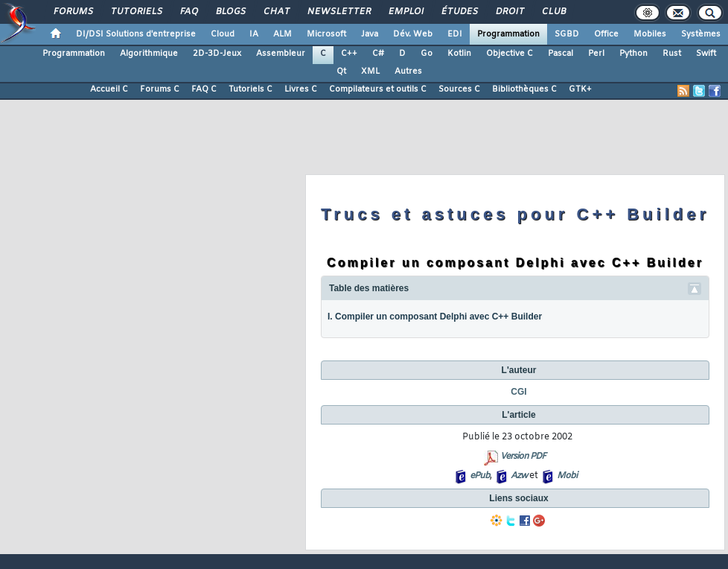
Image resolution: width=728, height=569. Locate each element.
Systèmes (701, 34)
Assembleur (281, 54)
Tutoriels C (250, 89)
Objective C (510, 54)
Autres (408, 71)
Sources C (459, 89)
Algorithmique (149, 54)
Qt (341, 71)
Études (459, 12)
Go (427, 54)
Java (370, 34)
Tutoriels (136, 12)
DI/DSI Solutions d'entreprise (136, 34)
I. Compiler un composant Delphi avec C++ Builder (435, 317)
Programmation (508, 34)
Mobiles (650, 34)
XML (370, 71)
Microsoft (326, 34)
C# (378, 54)
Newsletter (338, 12)
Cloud (223, 34)
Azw (519, 476)
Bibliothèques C (524, 89)
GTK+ (580, 89)
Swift (706, 54)
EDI (455, 34)
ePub (480, 476)
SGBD (567, 34)
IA (254, 34)
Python (633, 54)
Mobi (567, 476)
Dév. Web (413, 34)
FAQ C (204, 89)
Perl (596, 54)
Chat (276, 12)
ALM (282, 34)
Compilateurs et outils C (378, 89)
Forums (73, 12)
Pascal (561, 54)
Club (553, 12)
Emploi (405, 12)
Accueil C (109, 89)
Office (606, 34)
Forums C (160, 89)
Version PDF (523, 457)
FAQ (188, 12)
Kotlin (459, 54)
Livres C (301, 89)
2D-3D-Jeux (217, 54)
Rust (672, 54)
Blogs (230, 12)
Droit (509, 12)
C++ (349, 54)
